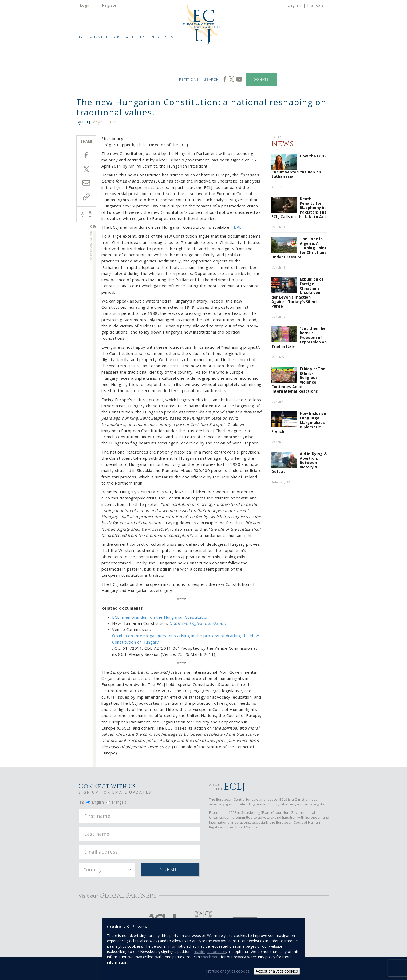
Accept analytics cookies (277, 971)
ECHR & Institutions (100, 37)
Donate (261, 80)
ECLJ (86, 122)
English (294, 5)
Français (315, 5)
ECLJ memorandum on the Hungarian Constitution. (161, 617)
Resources (162, 37)
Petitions (189, 80)
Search (212, 80)
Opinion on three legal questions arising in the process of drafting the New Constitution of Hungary (186, 639)
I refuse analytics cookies (228, 971)
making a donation (210, 952)
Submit (170, 870)
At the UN (136, 37)
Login (85, 5)
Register (110, 5)
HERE (236, 227)
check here (210, 957)
